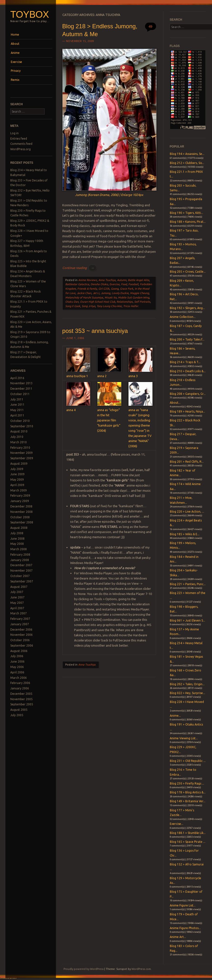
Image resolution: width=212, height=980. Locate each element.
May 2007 (17, 603)
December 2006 (21, 630)
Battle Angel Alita (139, 280)
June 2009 (17, 474)
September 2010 (22, 426)
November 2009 (21, 453)
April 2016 (17, 378)
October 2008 (20, 517)
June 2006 (17, 661)
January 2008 (20, 560)
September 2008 (22, 522)
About (15, 44)
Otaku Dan (72, 302)
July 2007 (17, 592)
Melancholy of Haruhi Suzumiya (84, 297)
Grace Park (127, 289)
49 (150, 26)
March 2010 (19, 442)
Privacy (16, 71)
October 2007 (20, 576)
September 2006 (22, 646)
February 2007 (20, 619)
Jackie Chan (84, 293)
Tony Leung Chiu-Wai (109, 306)
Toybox (30, 14)
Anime (15, 53)
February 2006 (20, 683)
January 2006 (20, 688)
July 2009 (17, 469)
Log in (14, 133)
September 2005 (22, 704)
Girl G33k (104, 289)
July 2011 (17, 399)
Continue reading (79, 268)
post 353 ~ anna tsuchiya (95, 331)
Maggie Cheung (139, 293)
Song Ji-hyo (88, 306)
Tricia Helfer (131, 306)
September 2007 (22, 581)
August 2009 (19, 464)
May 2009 (17, 480)
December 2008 (21, 506)
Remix (15, 80)
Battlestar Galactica (77, 284)
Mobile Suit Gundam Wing (134, 297)
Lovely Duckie (120, 293)
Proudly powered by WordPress (84, 969)
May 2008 (17, 544)
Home (15, 35)
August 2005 (19, 710)
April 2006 (17, 672)
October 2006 (20, 640)
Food (124, 284)
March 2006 (19, 678)
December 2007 (21, 565)
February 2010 (20, 448)
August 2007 (19, 587)
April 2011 (17, 415)
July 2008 (17, 533)
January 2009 (20, 501)
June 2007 (17, 597)
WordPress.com (141, 969)
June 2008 (17, 539)
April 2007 (17, 608)
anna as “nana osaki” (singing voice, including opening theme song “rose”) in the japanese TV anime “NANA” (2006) (140, 425)
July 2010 (17, 437)
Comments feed (21, 144)
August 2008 (19, 528)
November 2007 (21, 571)
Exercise (16, 62)
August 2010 (19, 431)
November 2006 (21, 635)
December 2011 (21, 389)
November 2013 (21, 383)
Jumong (106, 293)
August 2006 (19, 651)
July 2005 (17, 715)
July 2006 (17, 656)
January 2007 (20, 624)
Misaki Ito (111, 297)
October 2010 (20, 421)
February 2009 (20, 496)
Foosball (133, 284)
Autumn (122, 280)
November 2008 (21, 512)
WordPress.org (20, 149)
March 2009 (19, 490)
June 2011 (17, 405)
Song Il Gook (73, 306)
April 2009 (17, 485)
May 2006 (17, 667)
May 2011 (17, 410)
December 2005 (21, 694)
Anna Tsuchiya (107, 280)
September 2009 (22, 458)
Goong (115, 289)
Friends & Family (87, 289)
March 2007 (19, 613)
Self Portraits (142, 302)
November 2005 (21, 699)
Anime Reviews (88, 280)
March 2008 (19, 549)
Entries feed (19, 139)
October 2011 (20, 394)
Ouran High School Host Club (98, 302)
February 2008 (20, 555)
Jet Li (96, 293)
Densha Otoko (99, 284)
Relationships (125, 302)
